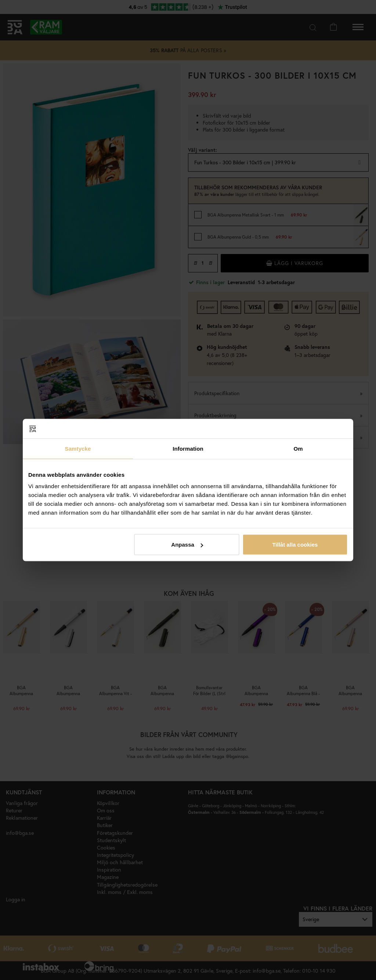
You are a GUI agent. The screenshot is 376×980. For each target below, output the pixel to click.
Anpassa (187, 545)
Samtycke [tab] (78, 448)
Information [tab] (188, 448)
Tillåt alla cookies (295, 545)
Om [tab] (298, 448)
